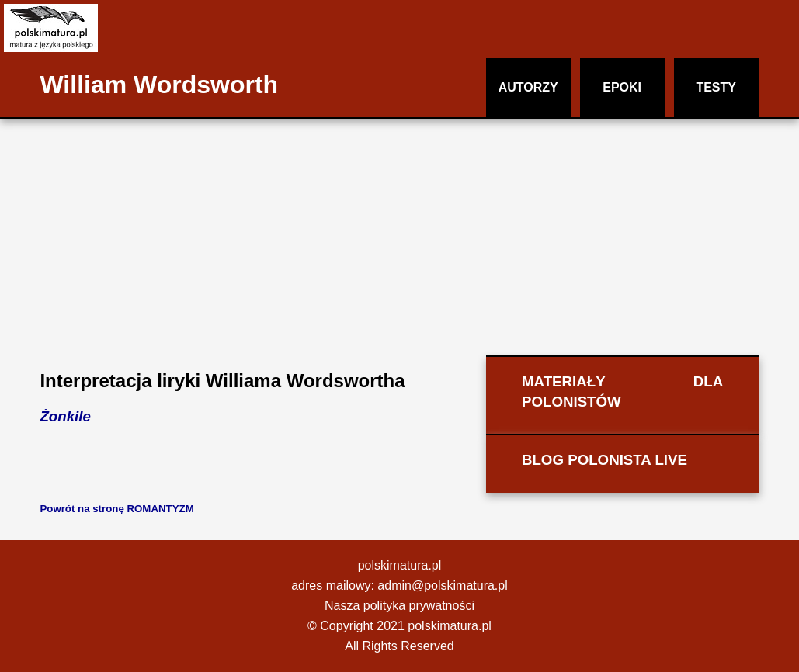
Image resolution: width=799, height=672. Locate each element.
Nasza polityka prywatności (399, 606)
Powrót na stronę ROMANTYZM (116, 509)
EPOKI (622, 87)
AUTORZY (528, 87)
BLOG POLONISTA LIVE (604, 460)
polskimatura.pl (400, 565)
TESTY (716, 87)
